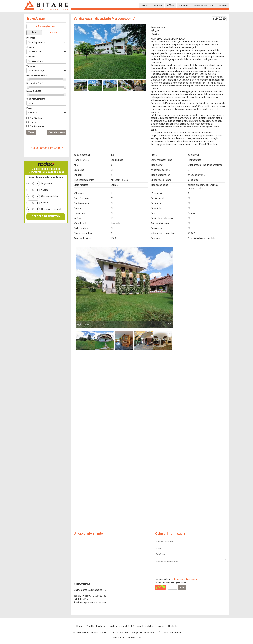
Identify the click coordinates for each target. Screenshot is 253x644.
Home (80, 626)
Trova (31, 132)
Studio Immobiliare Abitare (46, 148)
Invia (182, 587)
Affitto (101, 626)
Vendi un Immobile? (143, 626)
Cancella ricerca (56, 132)
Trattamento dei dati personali (184, 579)
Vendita (90, 626)
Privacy (161, 626)
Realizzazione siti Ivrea (130, 637)
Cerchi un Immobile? (119, 626)
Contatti (172, 626)
